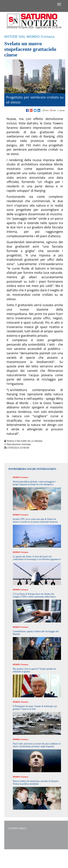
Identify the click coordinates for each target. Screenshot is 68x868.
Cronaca (47, 37)
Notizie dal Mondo (22, 37)
